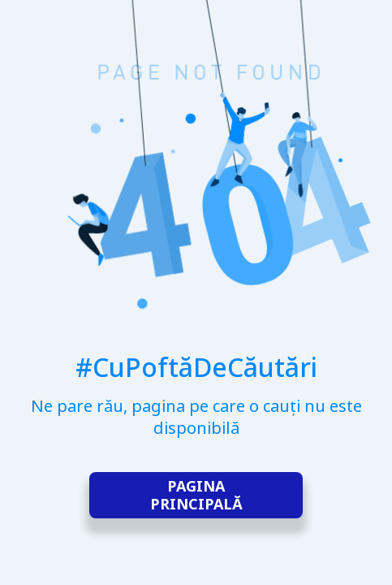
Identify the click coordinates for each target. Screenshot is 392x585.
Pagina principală (196, 495)
